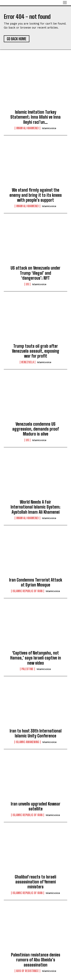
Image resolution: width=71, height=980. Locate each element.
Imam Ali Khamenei (27, 128)
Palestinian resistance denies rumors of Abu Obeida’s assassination (36, 960)
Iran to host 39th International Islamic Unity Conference (36, 733)
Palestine (27, 669)
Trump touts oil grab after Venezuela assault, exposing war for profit (36, 351)
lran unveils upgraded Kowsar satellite (36, 806)
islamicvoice (49, 128)
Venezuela (28, 362)
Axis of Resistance (27, 971)
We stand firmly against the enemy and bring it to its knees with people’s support (36, 195)
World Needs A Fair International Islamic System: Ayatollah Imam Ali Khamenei (35, 507)
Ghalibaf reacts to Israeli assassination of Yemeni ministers (35, 882)
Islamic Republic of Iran (28, 591)
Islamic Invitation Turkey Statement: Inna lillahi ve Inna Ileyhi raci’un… (35, 117)
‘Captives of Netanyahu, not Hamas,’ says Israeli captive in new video (36, 658)
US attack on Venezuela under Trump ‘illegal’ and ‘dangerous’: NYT (35, 273)
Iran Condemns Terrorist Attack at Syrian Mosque (36, 582)
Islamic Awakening (27, 742)
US (27, 284)
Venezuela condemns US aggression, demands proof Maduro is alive (36, 429)
